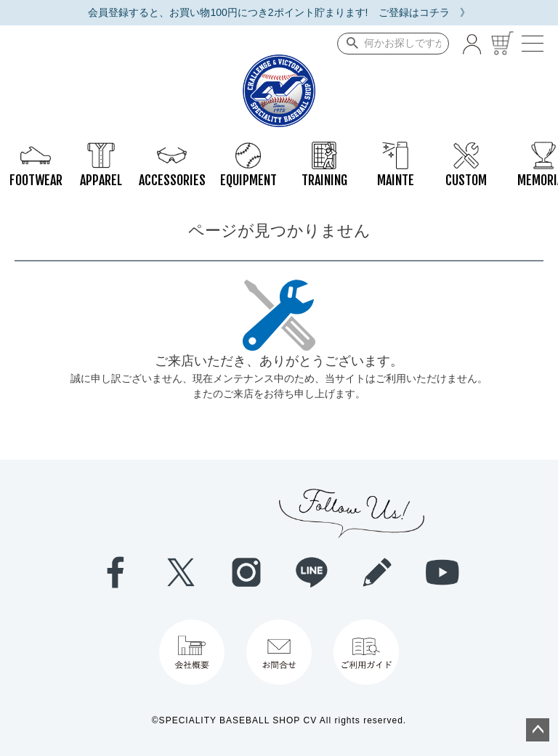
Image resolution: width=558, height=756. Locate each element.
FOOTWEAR (36, 149)
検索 (349, 44)
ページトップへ (538, 730)
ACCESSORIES (172, 149)
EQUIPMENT (248, 149)
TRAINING (324, 149)
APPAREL (101, 149)
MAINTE (396, 149)
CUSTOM (466, 149)
